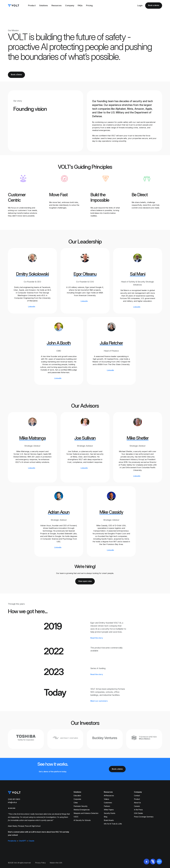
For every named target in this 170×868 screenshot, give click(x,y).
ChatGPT (22, 841)
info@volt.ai (12, 802)
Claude (31, 841)
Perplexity (12, 841)
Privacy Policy (40, 863)
